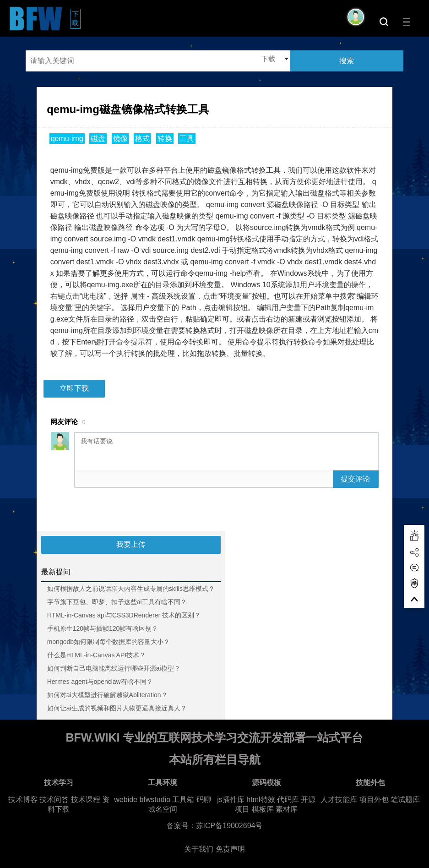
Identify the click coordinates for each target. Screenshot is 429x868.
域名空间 (163, 809)
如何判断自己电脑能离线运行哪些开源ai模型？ (114, 668)
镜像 (120, 139)
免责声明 (230, 849)
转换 (165, 139)
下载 (76, 18)
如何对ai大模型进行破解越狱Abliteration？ (107, 695)
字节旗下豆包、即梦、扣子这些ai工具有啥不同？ (117, 602)
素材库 (287, 809)
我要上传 (131, 544)
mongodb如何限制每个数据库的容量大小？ (109, 642)
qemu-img (67, 139)
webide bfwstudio (143, 800)
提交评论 (355, 479)
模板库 (263, 809)
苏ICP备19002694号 (229, 826)
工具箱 (183, 800)
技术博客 (23, 800)
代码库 (288, 800)
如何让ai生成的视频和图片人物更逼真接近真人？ (117, 708)
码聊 (204, 800)
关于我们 (199, 849)
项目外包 (374, 800)
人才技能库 (339, 800)
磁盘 (98, 139)
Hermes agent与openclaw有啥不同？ (100, 682)
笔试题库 (405, 800)
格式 (142, 139)
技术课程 (86, 800)
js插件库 (231, 800)
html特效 (261, 800)
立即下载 (74, 388)
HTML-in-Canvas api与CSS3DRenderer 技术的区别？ (124, 615)
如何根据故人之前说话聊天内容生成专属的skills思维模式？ (131, 589)
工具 (187, 139)
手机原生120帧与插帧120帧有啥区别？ (103, 628)
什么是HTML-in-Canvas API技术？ (96, 655)
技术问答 (54, 800)
